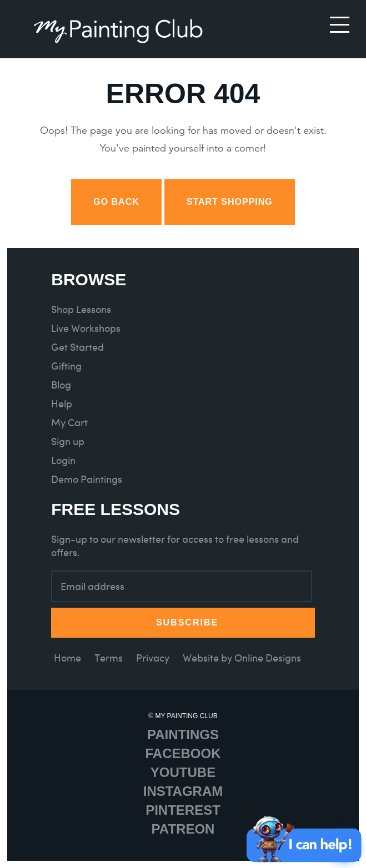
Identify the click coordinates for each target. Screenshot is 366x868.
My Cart (69, 423)
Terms (109, 658)
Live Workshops (86, 328)
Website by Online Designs (242, 658)
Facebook (183, 753)
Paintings (183, 735)
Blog (61, 385)
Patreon (183, 829)
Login (63, 460)
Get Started (77, 347)
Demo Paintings (87, 479)
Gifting (66, 366)
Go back (116, 202)
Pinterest (183, 810)
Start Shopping (230, 202)
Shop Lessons (81, 309)
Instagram (183, 791)
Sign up (68, 441)
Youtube (183, 772)
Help (62, 404)
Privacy (153, 658)
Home (67, 658)
